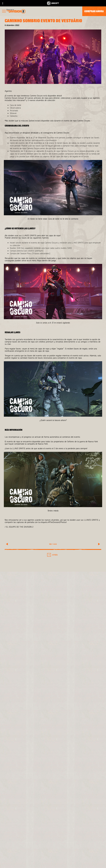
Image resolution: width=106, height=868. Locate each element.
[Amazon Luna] (76, 748)
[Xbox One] (76, 732)
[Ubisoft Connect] (53, 844)
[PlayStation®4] (76, 737)
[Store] (53, 838)
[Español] (53, 806)
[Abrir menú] (4, 11)
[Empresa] (53, 850)
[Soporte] (53, 862)
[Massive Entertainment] (34, 732)
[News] (53, 856)
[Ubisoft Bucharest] (34, 737)
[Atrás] (53, 555)
